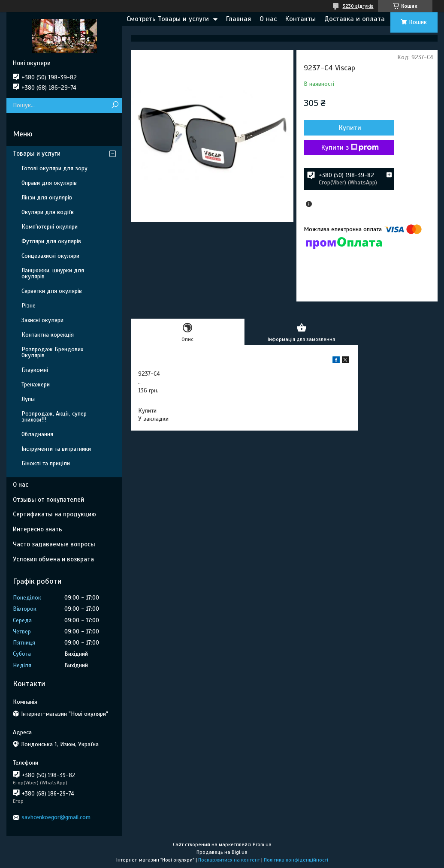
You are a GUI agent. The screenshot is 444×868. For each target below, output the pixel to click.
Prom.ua (262, 844)
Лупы (28, 399)
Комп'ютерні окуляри (50, 227)
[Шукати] (115, 105)
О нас (268, 19)
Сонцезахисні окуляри (50, 256)
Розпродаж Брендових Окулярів (52, 352)
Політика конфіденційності (296, 860)
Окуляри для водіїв (48, 212)
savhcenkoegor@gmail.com (56, 817)
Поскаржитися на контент (229, 860)
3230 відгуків (358, 6)
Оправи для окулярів (49, 183)
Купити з (350, 148)
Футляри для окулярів (51, 241)
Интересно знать (38, 529)
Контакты (301, 19)
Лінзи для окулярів (47, 197)
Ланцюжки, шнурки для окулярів (53, 273)
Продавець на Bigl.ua (222, 852)
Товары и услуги (37, 154)
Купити (350, 128)
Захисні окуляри (42, 320)
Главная (239, 19)
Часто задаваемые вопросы (54, 544)
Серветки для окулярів (52, 291)
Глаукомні (35, 370)
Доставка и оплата (355, 19)
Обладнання (37, 434)
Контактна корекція (48, 335)
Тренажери (36, 384)
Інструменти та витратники (56, 449)
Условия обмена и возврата (53, 559)
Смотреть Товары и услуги (168, 19)
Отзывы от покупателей (48, 500)
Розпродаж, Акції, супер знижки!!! (54, 417)
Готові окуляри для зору (54, 168)
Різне (29, 306)
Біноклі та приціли (46, 463)
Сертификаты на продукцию (54, 514)
